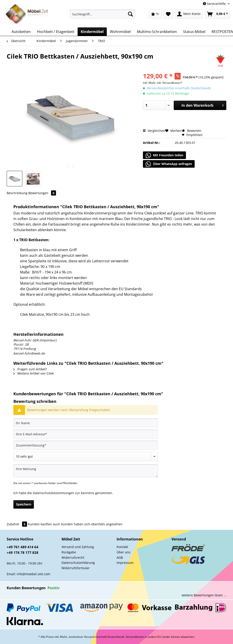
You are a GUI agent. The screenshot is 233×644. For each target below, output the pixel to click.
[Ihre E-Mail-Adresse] (86, 434)
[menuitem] (103, 16)
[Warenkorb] (218, 14)
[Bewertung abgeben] (86, 457)
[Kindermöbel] (92, 32)
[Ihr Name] (86, 423)
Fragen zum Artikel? (30, 369)
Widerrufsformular (76, 568)
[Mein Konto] (189, 14)
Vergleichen (154, 131)
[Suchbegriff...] (103, 14)
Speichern (24, 504)
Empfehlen (192, 135)
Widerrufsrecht (73, 557)
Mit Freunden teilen (164, 155)
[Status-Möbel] (194, 32)
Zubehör (17, 524)
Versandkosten (135, 637)
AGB (120, 557)
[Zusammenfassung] (86, 445)
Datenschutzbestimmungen (54, 493)
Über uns (124, 552)
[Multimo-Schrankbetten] (157, 32)
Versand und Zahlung (78, 547)
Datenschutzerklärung (78, 563)
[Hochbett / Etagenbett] (56, 32)
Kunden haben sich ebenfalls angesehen (92, 524)
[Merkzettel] (168, 14)
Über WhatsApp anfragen (169, 164)
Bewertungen (42, 193)
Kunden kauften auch (44, 524)
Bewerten (192, 131)
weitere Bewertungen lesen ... (204, 595)
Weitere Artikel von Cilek (34, 373)
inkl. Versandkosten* (170, 83)
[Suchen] (130, 14)
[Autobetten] (21, 32)
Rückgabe (69, 552)
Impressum (125, 563)
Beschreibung (17, 193)
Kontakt (122, 547)
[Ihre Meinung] (86, 471)
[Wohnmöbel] (120, 32)
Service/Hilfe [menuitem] (215, 4)
